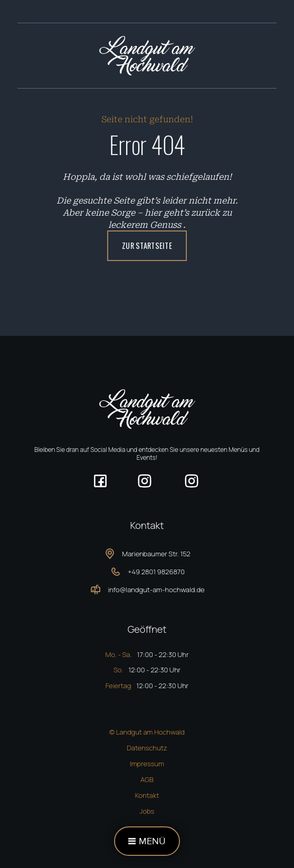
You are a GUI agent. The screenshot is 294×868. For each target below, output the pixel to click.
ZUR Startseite (147, 245)
